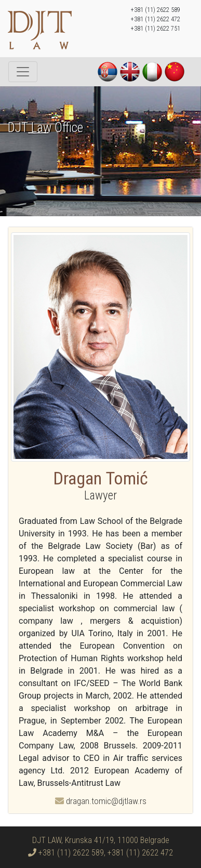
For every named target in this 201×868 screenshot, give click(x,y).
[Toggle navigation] (23, 72)
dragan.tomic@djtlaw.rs (101, 801)
